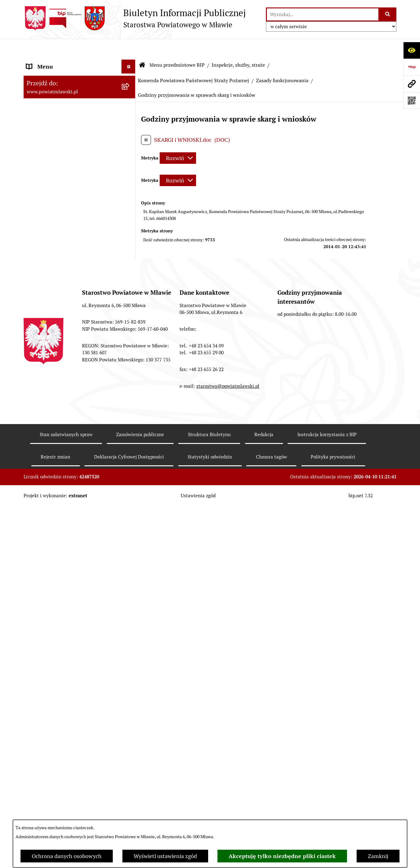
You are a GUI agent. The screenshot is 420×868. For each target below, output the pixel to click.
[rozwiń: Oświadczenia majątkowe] (130, 400)
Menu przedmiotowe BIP (177, 46)
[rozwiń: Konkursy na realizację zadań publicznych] (130, 551)
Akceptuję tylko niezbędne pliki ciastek (282, 856)
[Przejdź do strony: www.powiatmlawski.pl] (412, 84)
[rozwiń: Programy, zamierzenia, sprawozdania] (130, 116)
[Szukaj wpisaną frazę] (388, 14)
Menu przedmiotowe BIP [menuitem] (57, 62)
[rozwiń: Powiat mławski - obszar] (130, 142)
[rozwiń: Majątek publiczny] (130, 436)
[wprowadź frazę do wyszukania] (323, 14)
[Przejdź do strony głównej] (135, 18)
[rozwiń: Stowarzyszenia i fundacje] (130, 382)
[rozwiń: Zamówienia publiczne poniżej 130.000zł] (130, 480)
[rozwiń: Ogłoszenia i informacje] (130, 533)
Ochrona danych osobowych (67, 856)
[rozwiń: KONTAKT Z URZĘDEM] (130, 703)
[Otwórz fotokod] (412, 101)
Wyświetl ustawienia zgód (165, 856)
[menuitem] (80, 80)
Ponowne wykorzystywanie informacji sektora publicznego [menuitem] (73, 766)
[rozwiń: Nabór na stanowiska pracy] (130, 577)
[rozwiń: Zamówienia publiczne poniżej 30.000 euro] (130, 507)
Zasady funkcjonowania (282, 62)
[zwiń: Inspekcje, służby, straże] (130, 240)
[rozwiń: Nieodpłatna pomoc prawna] (130, 631)
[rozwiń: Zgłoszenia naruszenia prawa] (130, 649)
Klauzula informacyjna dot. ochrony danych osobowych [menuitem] (71, 743)
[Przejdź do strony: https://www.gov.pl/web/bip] (412, 67)
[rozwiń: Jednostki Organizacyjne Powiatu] (130, 222)
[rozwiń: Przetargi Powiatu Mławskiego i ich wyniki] (130, 454)
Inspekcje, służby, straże (238, 46)
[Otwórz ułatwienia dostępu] (412, 50)
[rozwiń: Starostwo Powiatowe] (130, 178)
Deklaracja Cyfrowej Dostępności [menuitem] (67, 784)
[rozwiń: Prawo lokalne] (130, 98)
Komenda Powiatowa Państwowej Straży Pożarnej (194, 62)
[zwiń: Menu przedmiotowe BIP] (130, 62)
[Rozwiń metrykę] (178, 139)
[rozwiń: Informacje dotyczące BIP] (130, 685)
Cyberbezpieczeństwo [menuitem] (53, 798)
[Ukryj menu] (128, 48)
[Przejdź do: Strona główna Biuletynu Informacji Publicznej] (142, 47)
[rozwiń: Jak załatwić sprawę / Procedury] (130, 595)
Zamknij (378, 856)
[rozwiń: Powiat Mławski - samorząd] (130, 160)
